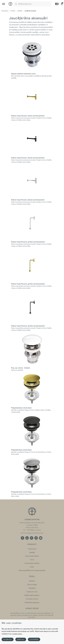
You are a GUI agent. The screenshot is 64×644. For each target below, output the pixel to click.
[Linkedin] (27, 538)
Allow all (8, 639)
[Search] (16, 4)
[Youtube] (41, 538)
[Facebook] (22, 538)
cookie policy (17, 634)
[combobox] (35, 4)
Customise (34, 639)
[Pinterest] (32, 538)
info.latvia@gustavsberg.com (32, 533)
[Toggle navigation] (4, 4)
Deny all (21, 639)
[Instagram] (36, 538)
